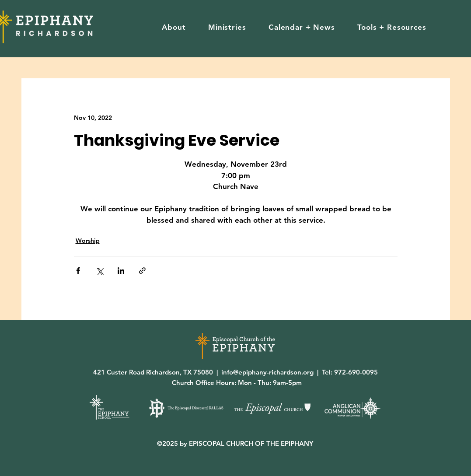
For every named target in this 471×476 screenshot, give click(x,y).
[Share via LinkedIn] (121, 271)
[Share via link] (142, 271)
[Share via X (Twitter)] (99, 271)
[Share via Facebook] (78, 271)
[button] (174, 27)
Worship (88, 241)
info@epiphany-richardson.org (267, 372)
